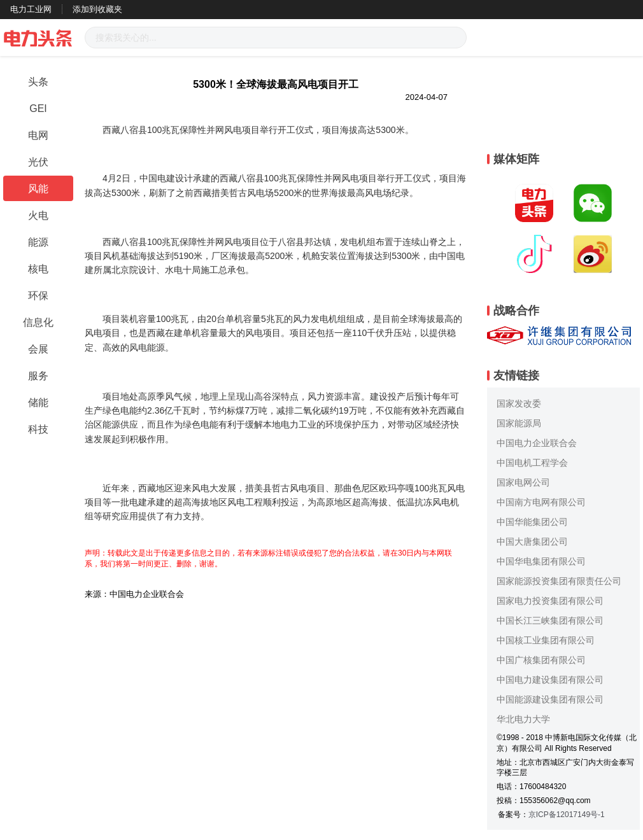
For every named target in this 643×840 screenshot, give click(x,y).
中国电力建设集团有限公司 (550, 680)
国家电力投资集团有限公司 (550, 601)
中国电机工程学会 (532, 463)
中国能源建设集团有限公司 (550, 699)
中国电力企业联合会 (537, 443)
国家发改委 (519, 403)
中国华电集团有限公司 (541, 561)
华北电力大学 (523, 719)
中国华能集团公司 (532, 522)
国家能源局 (519, 423)
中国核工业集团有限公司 (546, 640)
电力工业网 (31, 9)
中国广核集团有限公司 (541, 660)
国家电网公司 (523, 482)
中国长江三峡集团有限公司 (550, 620)
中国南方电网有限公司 (541, 502)
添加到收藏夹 (97, 9)
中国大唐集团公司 (532, 542)
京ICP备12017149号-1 (567, 815)
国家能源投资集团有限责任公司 (559, 581)
